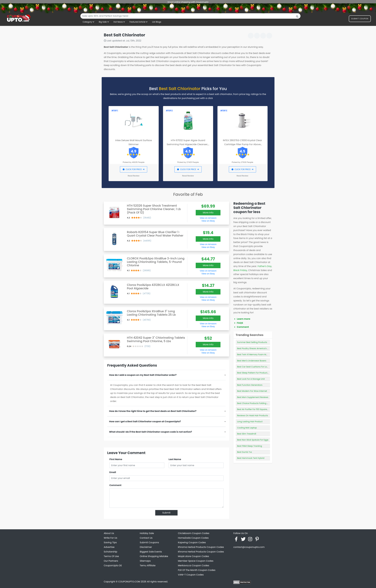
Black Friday (240, 270)
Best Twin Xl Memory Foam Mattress (255, 354)
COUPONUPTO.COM (129, 582)
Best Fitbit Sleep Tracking (250, 446)
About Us (109, 533)
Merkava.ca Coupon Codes (194, 565)
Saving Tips (110, 542)
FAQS (240, 323)
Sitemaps (145, 561)
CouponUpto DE (113, 565)
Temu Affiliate (148, 565)
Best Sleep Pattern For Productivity (254, 373)
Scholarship (111, 552)
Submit (166, 513)
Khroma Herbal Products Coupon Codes (201, 547)
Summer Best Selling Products (252, 342)
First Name (116, 459)
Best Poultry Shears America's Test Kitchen (258, 348)
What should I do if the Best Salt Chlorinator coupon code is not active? (151, 432)
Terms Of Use (111, 556)
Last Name (175, 459)
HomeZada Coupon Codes (193, 538)
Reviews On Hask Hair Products (253, 415)
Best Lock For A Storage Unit (251, 379)
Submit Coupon (360, 19)
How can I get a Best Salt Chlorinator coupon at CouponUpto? (145, 421)
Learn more (244, 319)
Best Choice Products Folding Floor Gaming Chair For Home (267, 403)
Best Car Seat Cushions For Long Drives (257, 367)
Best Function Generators (250, 385)
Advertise (109, 547)
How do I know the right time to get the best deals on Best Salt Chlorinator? (153, 411)
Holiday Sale (147, 533)
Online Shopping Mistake (154, 556)
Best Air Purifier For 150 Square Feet (255, 409)
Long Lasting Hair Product (250, 422)
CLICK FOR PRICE (134, 169)
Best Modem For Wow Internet (252, 391)
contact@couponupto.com (249, 547)
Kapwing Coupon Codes (192, 542)
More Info (208, 213)
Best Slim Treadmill (247, 434)
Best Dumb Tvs (245, 452)
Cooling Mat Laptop (247, 428)
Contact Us (146, 538)
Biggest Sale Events (151, 552)
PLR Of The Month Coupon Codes (197, 570)
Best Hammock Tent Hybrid (251, 458)
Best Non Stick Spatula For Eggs (253, 440)
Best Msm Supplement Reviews (253, 397)
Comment (115, 485)
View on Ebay (208, 221)
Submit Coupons (149, 542)
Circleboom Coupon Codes (194, 533)
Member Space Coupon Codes (196, 561)
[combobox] (190, 16)
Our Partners (111, 561)
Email (113, 472)
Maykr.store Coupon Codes (194, 556)
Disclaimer (146, 547)
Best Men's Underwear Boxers (252, 361)
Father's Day (265, 266)
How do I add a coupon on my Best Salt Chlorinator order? (143, 375)
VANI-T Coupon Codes (191, 575)
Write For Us (111, 538)
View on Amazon (208, 218)
